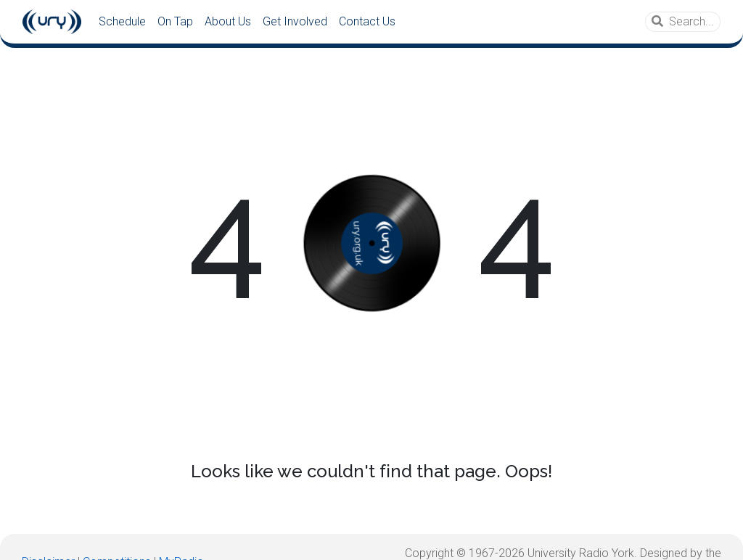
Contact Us (367, 21)
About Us (228, 21)
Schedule (122, 21)
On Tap (175, 21)
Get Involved (295, 21)
